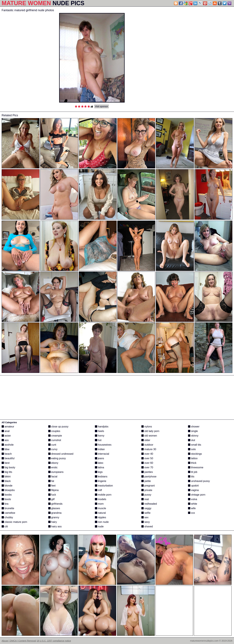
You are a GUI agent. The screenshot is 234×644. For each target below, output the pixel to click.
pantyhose (149, 477)
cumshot (55, 440)
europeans (56, 472)
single (193, 431)
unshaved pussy (199, 481)
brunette (8, 508)
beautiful (8, 458)
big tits (7, 472)
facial (53, 477)
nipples (101, 517)
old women (149, 436)
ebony (53, 463)
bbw (6, 449)
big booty (8, 467)
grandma (55, 513)
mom (99, 504)
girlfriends (55, 504)
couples (54, 431)
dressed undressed (61, 454)
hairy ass (55, 526)
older (146, 440)
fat (51, 481)
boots (6, 499)
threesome (196, 467)
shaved (147, 526)
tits (191, 477)
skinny (193, 436)
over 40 (147, 454)
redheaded (149, 504)
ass (5, 440)
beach (7, 454)
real (145, 499)
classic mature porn (14, 522)
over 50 (147, 458)
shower (194, 427)
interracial (102, 454)
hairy (53, 522)
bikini (6, 477)
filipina (53, 490)
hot (98, 440)
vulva (193, 499)
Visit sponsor (102, 106)
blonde (7, 486)
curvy (53, 449)
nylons (147, 427)
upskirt (193, 486)
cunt (52, 445)
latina (100, 467)
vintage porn (197, 495)
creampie (55, 436)
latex (99, 463)
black (6, 481)
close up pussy (58, 427)
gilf (51, 499)
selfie (146, 513)
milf (98, 490)
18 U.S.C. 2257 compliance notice (54, 641)
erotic (53, 467)
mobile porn (103, 495)
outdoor (147, 445)
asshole (8, 445)
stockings (195, 454)
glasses (54, 508)
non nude (102, 522)
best (6, 463)
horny (100, 436)
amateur (8, 427)
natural (100, 513)
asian (6, 436)
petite (146, 481)
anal (6, 431)
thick (192, 463)
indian (100, 449)
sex (145, 517)
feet (52, 486)
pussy (146, 495)
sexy (146, 522)
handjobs (102, 427)
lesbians (101, 477)
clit (5, 526)
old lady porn (150, 431)
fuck (52, 495)
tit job (193, 472)
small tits (195, 445)
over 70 (147, 467)
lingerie (101, 481)
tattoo (193, 458)
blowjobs (8, 490)
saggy (146, 508)
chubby (7, 517)
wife (192, 508)
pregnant (148, 486)
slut (192, 440)
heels (100, 431)
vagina (193, 490)
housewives (103, 445)
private (147, 490)
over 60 (147, 463)
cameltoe (8, 513)
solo (192, 449)
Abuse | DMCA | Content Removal (19, 641)
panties (147, 472)
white (193, 504)
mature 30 (149, 449)
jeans (100, 458)
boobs (7, 495)
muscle (101, 508)
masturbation (104, 486)
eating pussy (57, 458)
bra (5, 504)
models (101, 499)
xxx (191, 513)
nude (99, 526)
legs (99, 472)
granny (54, 517)
